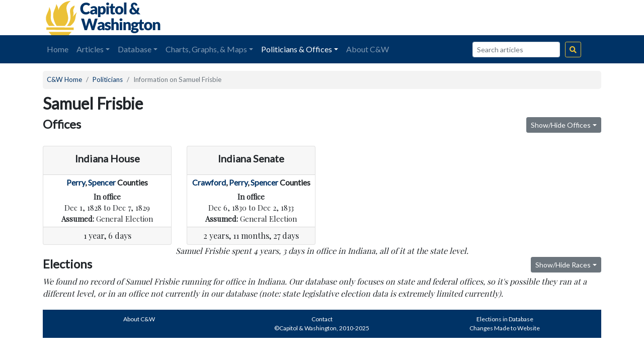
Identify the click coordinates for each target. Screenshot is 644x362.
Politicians (108, 79)
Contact (322, 319)
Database (135, 49)
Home (58, 49)
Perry (76, 182)
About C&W (368, 49)
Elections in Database (505, 319)
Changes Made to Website (505, 328)
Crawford (209, 182)
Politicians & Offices (297, 49)
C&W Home (64, 79)
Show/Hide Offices (561, 125)
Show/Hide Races (563, 265)
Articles (90, 49)
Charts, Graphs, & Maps (206, 49)
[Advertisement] (489, 18)
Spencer (102, 182)
